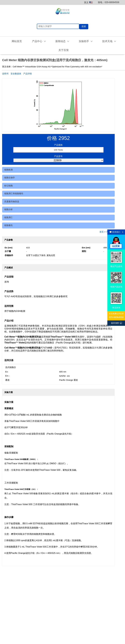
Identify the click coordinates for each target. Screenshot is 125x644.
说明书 (5, 74)
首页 (102, 232)
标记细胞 (8, 186)
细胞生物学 (10, 178)
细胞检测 (8, 170)
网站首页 (17, 41)
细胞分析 (8, 209)
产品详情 (28, 74)
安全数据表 (16, 74)
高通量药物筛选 (12, 201)
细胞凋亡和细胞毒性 (14, 193)
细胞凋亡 (8, 217)
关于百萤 (64, 50)
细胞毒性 (8, 225)
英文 (88, 2)
